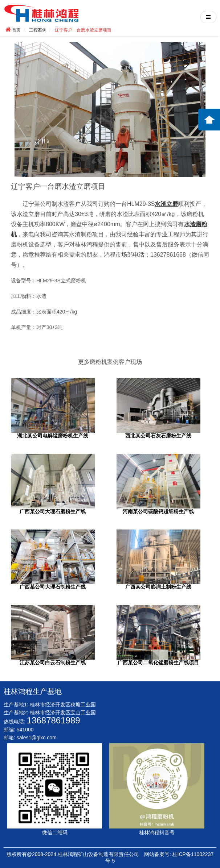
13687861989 (54, 720)
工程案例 (38, 30)
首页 (16, 30)
